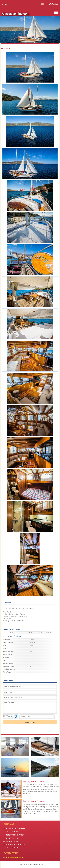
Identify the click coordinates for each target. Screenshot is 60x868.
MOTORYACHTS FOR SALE (15, 845)
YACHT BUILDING (12, 838)
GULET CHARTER (12, 832)
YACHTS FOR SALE (13, 841)
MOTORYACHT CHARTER (15, 835)
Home (46, 4)
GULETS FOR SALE (13, 848)
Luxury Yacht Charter (34, 782)
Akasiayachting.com (15, 14)
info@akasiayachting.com (14, 858)
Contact (55, 4)
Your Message (30, 707)
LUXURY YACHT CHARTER (15, 829)
